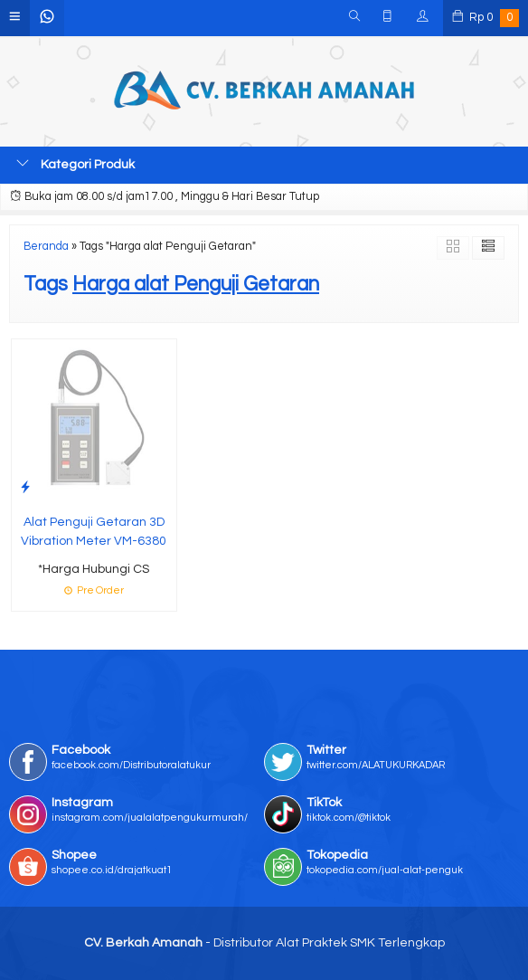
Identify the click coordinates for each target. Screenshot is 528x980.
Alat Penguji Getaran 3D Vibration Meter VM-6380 (94, 532)
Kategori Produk (75, 164)
